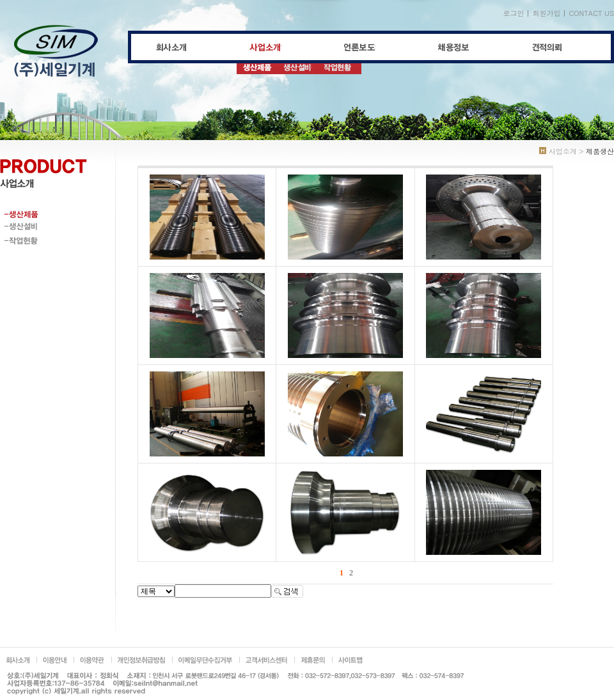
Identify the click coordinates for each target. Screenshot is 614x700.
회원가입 (546, 13)
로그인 (513, 13)
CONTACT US (591, 13)
